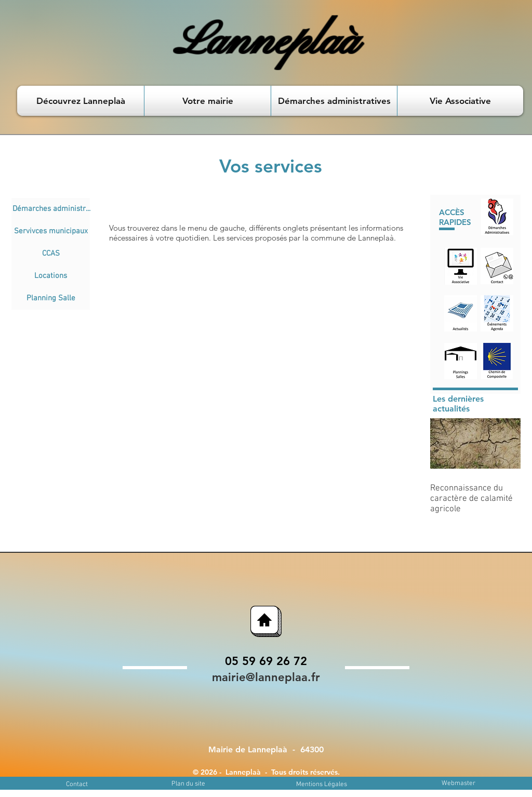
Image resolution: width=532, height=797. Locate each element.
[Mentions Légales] (322, 785)
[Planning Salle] (51, 298)
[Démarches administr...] (51, 209)
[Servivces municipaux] (51, 231)
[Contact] (77, 785)
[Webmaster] (458, 784)
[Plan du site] (188, 784)
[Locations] (51, 276)
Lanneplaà (266, 42)
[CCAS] (51, 254)
